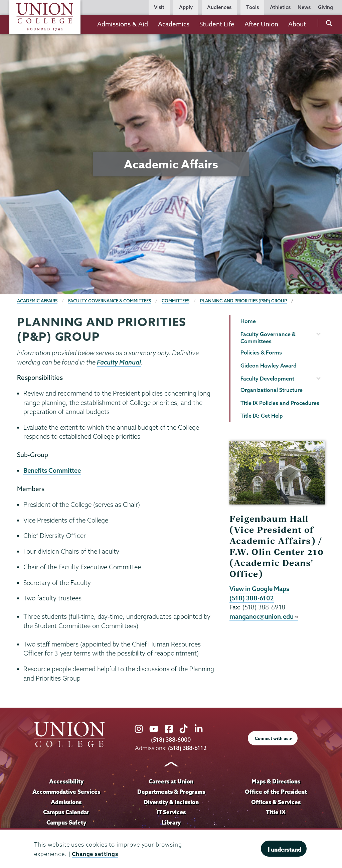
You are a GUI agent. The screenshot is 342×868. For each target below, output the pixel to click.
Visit (159, 7)
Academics (174, 24)
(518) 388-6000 (171, 740)
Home (248, 321)
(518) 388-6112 (188, 748)
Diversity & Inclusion (171, 802)
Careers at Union (171, 781)
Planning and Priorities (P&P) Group (245, 301)
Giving (325, 7)
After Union (261, 24)
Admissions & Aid (123, 24)
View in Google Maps (260, 589)
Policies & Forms (261, 352)
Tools (252, 7)
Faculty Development (267, 379)
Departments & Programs (171, 792)
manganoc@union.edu (264, 616)
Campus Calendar (66, 812)
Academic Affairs (37, 301)
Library (171, 823)
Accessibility (66, 781)
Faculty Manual (119, 362)
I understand (285, 849)
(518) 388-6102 (252, 598)
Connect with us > (274, 738)
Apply (186, 7)
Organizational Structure (272, 390)
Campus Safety (66, 823)
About (297, 24)
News (304, 7)
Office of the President (276, 792)
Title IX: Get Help (262, 416)
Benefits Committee (53, 470)
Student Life (217, 24)
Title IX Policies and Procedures (280, 403)
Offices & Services (276, 802)
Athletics (280, 7)
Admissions (66, 802)
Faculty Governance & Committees (110, 301)
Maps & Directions (276, 781)
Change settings (95, 854)
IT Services (171, 812)
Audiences (219, 7)
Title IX (276, 812)
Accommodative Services (66, 792)
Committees (176, 301)
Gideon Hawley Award (269, 366)
